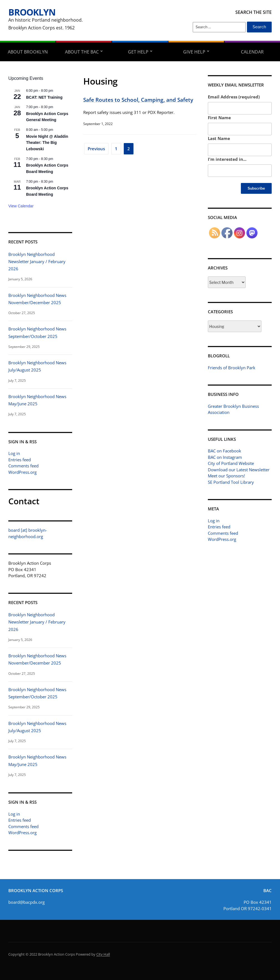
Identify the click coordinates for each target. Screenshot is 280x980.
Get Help (138, 52)
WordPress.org (22, 472)
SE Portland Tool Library (231, 482)
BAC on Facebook (224, 451)
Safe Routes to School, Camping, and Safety (138, 100)
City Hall (103, 954)
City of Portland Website (231, 463)
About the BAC (82, 52)
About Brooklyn (28, 52)
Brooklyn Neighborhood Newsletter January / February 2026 (37, 262)
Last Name (219, 138)
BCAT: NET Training (44, 97)
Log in (14, 453)
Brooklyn (32, 12)
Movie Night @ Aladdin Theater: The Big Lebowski (47, 143)
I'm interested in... (227, 159)
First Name (219, 118)
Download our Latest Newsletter (239, 470)
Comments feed (23, 466)
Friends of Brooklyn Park (232, 368)
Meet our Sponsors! (226, 476)
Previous (96, 149)
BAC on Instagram (225, 457)
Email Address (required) (234, 97)
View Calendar (21, 206)
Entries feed (20, 460)
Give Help (194, 52)
